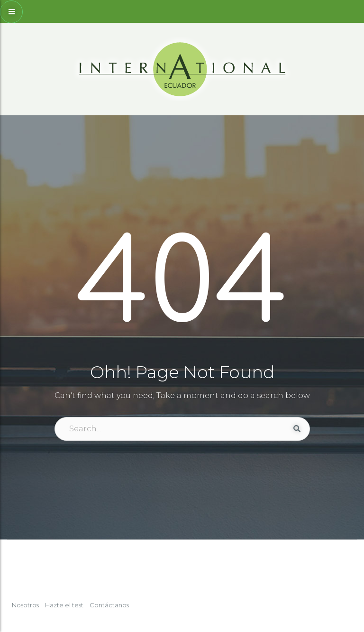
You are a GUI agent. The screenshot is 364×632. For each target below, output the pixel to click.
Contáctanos (109, 605)
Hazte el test (64, 605)
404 (182, 285)
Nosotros (25, 605)
